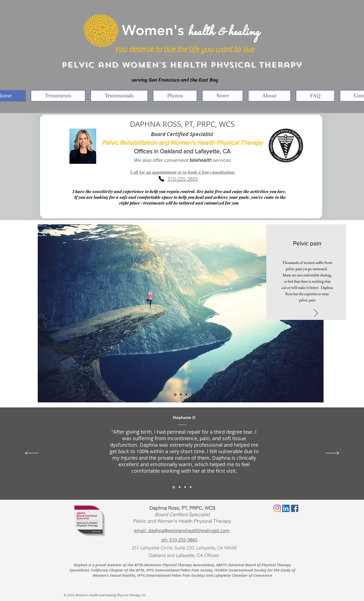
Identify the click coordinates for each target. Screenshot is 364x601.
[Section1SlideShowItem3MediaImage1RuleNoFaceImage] (185, 487)
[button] (58, 96)
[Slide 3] (186, 395)
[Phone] (161, 179)
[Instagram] (277, 508)
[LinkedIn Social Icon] (286, 508)
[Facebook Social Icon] (295, 508)
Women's (191, 30)
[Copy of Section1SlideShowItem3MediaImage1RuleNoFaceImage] (191, 487)
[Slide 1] (175, 395)
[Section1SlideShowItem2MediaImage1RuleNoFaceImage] (180, 487)
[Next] (316, 313)
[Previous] (45, 313)
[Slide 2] (181, 395)
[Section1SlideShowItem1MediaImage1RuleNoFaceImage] (174, 487)
